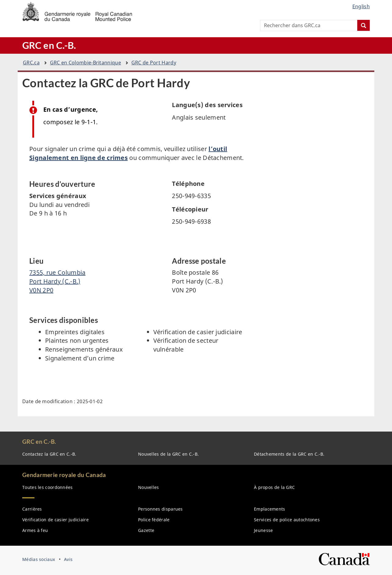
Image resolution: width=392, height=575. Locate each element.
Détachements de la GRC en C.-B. (289, 454)
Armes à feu (35, 530)
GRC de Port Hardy (154, 63)
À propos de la (274, 487)
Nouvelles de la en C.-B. (168, 454)
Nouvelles (149, 487)
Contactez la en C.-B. (49, 454)
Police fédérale (154, 520)
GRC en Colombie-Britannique (86, 63)
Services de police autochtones (287, 520)
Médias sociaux (39, 559)
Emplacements (270, 509)
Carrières (32, 509)
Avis (68, 559)
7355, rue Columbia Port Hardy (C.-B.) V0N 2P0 (57, 281)
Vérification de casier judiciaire (55, 520)
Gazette (146, 530)
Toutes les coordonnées (48, 487)
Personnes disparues (160, 509)
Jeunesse (263, 530)
